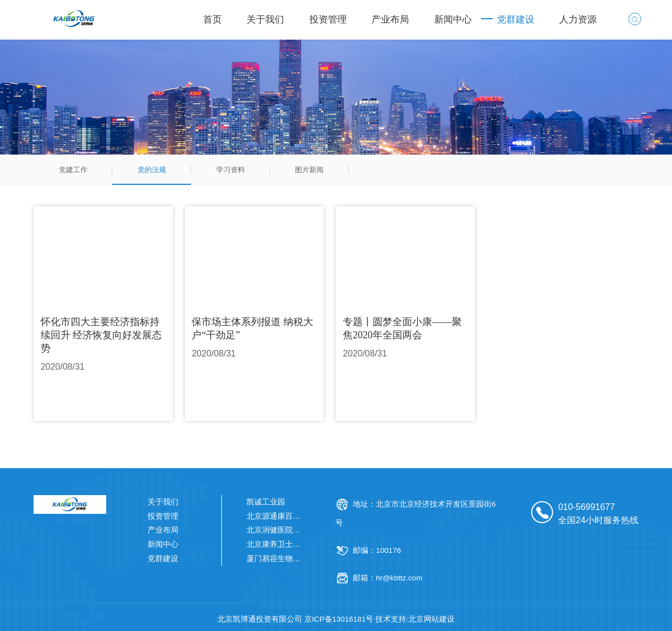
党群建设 (516, 20)
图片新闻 (309, 170)
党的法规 (152, 170)
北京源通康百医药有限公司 (293, 516)
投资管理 (328, 20)
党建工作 (73, 170)
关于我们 (265, 20)
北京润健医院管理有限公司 (293, 530)
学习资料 (231, 170)
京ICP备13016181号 (339, 619)
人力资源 (578, 20)
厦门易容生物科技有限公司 (293, 559)
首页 (212, 20)
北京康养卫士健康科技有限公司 (301, 544)
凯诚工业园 (266, 502)
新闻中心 (453, 20)
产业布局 (390, 20)
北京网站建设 (431, 619)
